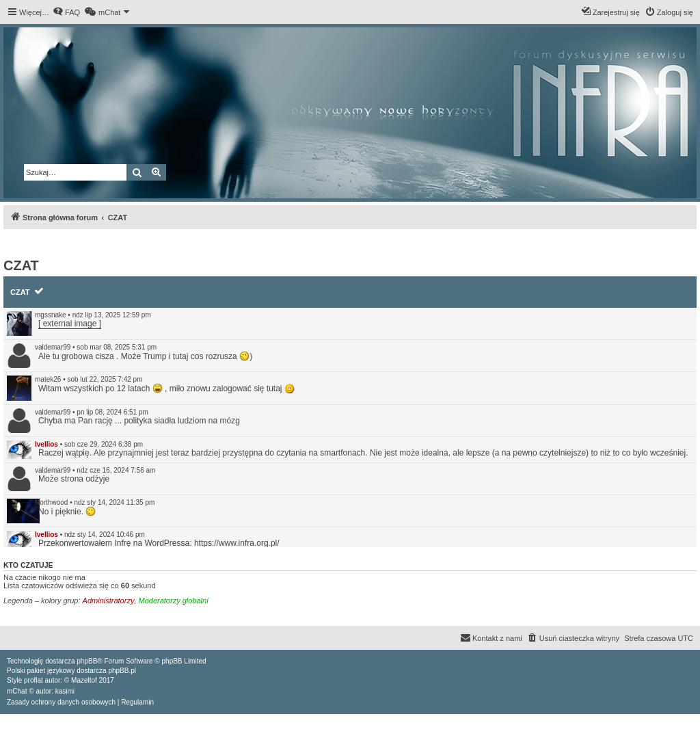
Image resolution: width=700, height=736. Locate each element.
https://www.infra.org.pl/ (237, 543)
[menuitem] (66, 12)
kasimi (65, 691)
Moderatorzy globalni (174, 601)
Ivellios (46, 444)
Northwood (51, 502)
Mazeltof (84, 680)
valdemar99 (53, 347)
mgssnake (51, 315)
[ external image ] (70, 324)
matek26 (48, 379)
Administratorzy (109, 601)
